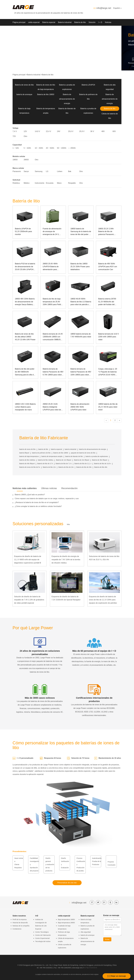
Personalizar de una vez (67, 883)
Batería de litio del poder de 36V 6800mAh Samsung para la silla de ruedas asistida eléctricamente (25, 372)
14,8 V (37, 131)
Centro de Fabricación (43, 935)
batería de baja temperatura (29, 456)
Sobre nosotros (19, 29)
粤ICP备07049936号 (90, 968)
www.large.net (77, 968)
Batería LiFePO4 (88, 85)
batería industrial (70, 449)
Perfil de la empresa (20, 919)
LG (47, 171)
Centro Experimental (42, 938)
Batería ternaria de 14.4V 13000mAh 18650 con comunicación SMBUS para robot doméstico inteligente (53, 337)
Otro (25, 136)
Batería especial (49, 22)
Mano (59, 183)
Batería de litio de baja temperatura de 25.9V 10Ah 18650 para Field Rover (52, 302)
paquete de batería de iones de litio (83, 453)
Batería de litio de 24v (66, 467)
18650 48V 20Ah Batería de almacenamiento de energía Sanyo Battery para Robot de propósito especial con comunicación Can (25, 302)
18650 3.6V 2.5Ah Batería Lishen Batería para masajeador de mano (25, 407)
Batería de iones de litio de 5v (30, 467)
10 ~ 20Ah (39, 148)
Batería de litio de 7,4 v (64, 464)
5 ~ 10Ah (27, 148)
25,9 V (82, 131)
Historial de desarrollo (20, 923)
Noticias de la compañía (21, 926)
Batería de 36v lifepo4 (100, 460)
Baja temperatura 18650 (66, 919)
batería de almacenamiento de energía (93, 449)
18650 (15, 160)
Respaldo (72, 183)
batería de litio (43, 449)
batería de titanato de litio (74, 456)
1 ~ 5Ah (16, 148)
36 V (92, 131)
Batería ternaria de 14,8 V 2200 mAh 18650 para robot (109, 337)
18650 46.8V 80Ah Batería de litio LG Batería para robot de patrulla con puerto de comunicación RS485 (81, 302)
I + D (100, 22)
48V (103, 131)
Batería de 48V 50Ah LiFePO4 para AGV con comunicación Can (108, 267)
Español (117, 8)
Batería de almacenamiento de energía (67, 99)
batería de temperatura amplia (52, 456)
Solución (92, 22)
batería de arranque (24, 94)
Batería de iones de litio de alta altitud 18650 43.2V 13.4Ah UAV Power (25, 337)
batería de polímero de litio (41, 453)
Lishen (60, 171)
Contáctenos (17, 929)
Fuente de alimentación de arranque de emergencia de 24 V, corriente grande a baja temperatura (52, 232)
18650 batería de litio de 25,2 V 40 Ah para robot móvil (108, 407)
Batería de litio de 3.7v (45, 464)
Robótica (16, 183)
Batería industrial (65, 22)
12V (25, 131)
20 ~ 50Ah (50, 148)
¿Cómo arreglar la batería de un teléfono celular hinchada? (38, 506)
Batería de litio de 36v (84, 467)
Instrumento (40, 183)
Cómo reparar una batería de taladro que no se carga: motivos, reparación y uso (47, 498)
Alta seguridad (86, 932)
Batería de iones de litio (24, 85)
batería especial (56, 449)
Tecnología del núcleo (43, 941)
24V (59, 131)
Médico (27, 183)
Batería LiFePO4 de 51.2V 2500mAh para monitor (23, 231)
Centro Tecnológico (42, 932)
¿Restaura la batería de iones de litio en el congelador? (37, 502)
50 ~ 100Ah (62, 148)
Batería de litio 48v (101, 467)
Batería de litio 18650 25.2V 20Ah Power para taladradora (80, 267)
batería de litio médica (46, 460)
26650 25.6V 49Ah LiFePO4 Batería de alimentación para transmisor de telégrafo (52, 267)
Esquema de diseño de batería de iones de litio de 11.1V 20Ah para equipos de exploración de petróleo (103, 600)
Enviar (107, 939)
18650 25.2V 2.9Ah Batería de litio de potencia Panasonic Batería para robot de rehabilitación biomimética (109, 232)
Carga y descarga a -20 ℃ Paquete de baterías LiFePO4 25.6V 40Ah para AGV (108, 372)
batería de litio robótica (27, 460)
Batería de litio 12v (49, 467)
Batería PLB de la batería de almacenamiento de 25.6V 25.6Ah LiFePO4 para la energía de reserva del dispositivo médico (25, 267)
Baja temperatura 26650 (66, 923)
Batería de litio (80, 22)
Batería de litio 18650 (46, 94)
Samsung (39, 171)
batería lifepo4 (24, 453)
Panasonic (17, 171)
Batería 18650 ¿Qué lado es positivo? (30, 495)
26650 (26, 160)
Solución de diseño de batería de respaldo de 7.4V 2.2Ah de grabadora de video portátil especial (29, 600)
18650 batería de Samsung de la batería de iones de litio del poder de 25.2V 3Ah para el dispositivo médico (81, 232)
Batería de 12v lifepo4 (64, 460)
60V (114, 131)
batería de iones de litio (27, 449)
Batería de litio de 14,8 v (103, 464)
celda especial (34, 22)
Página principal (19, 22)
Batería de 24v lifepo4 (82, 460)
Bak (70, 171)
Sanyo (26, 171)
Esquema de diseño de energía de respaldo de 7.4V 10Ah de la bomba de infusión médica (66, 560)
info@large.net (104, 8)
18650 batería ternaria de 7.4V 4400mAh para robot (81, 335)
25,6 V (71, 131)
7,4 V (15, 131)
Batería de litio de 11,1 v (83, 464)
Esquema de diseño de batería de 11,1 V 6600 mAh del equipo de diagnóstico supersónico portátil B (28, 560)
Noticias (108, 22)
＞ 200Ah (72, 148)
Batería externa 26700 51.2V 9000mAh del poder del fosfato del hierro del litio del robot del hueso (107, 302)
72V (14, 136)
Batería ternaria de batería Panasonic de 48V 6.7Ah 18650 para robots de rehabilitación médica (53, 372)
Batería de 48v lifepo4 (27, 464)
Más (68, 524)
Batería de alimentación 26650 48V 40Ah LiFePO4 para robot (80, 407)
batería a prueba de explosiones (97, 456)
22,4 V (48, 131)
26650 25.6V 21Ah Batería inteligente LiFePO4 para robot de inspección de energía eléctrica (52, 407)
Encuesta (50, 183)
